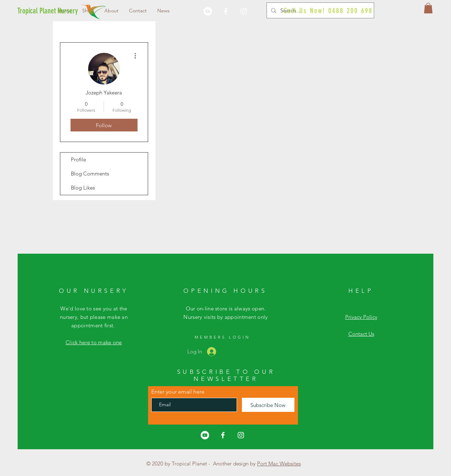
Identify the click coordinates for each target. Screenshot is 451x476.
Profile (78, 159)
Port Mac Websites (279, 463)
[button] (428, 8)
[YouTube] (208, 11)
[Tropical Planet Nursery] (48, 11)
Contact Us (361, 334)
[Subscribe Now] (268, 405)
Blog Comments (90, 174)
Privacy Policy (361, 317)
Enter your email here (178, 392)
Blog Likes (83, 188)
